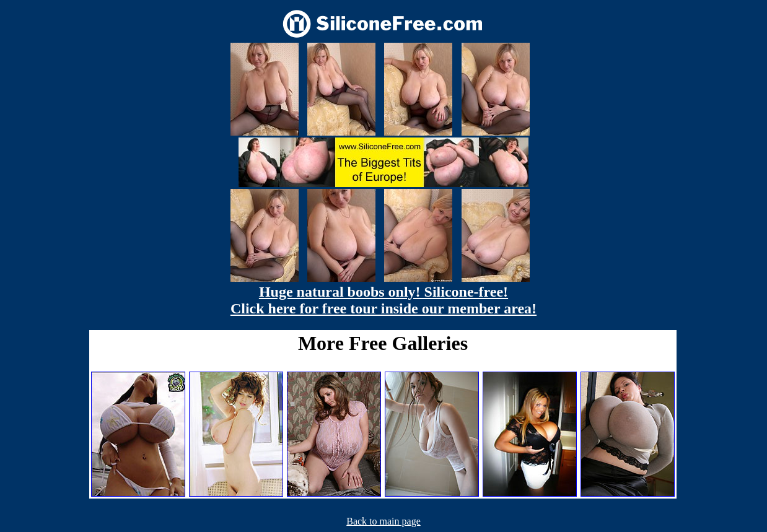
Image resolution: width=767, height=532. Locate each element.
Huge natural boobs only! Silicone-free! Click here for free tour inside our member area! (383, 300)
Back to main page (383, 521)
